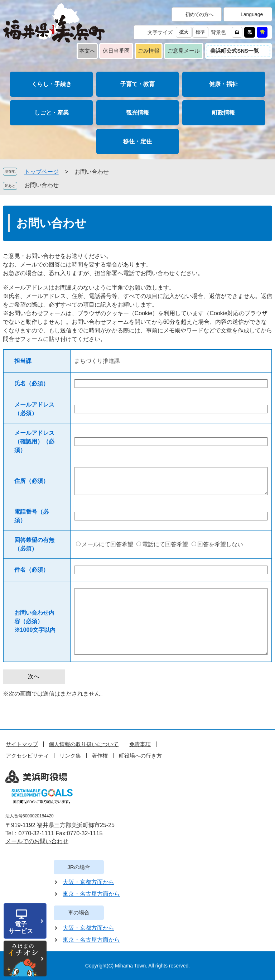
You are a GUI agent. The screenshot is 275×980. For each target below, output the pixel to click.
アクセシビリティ (27, 756)
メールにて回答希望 (107, 544)
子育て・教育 (137, 84)
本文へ (87, 51)
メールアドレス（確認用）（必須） (34, 441)
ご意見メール (184, 51)
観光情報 (137, 113)
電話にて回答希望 (165, 544)
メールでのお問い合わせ (37, 841)
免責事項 (140, 744)
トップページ (42, 172)
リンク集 (70, 756)
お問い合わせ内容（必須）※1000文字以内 (35, 621)
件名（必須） (32, 570)
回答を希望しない (220, 544)
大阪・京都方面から (88, 882)
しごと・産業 (52, 113)
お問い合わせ (42, 185)
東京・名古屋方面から (91, 894)
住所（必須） (32, 481)
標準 (200, 32)
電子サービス (21, 928)
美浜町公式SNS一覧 (235, 51)
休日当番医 (116, 51)
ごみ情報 (149, 51)
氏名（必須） (32, 383)
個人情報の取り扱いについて (84, 744)
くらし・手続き (52, 84)
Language (252, 14)
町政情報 (223, 113)
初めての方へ (199, 14)
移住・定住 (137, 141)
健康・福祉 (223, 84)
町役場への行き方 (140, 756)
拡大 (184, 32)
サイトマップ (22, 744)
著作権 (100, 756)
